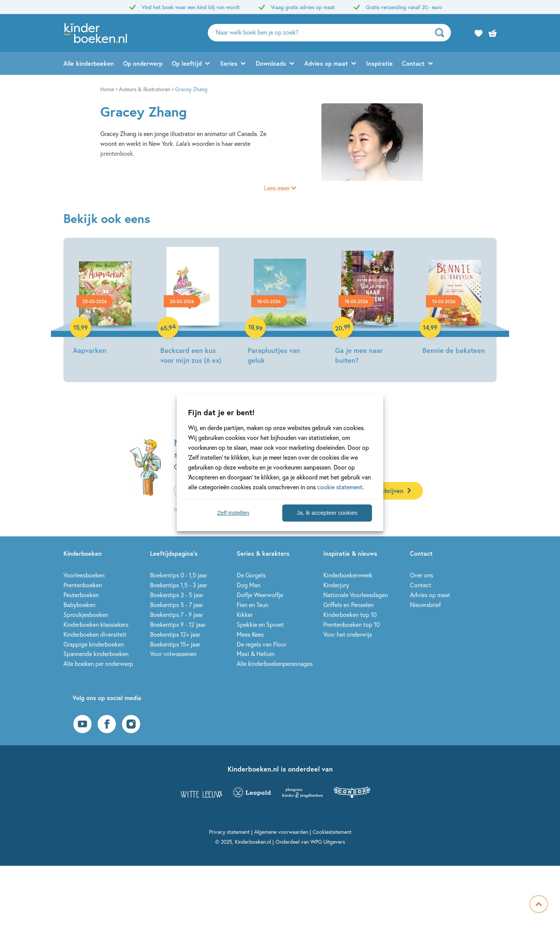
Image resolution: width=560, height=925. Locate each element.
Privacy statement (229, 832)
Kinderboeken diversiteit (95, 634)
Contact (413, 63)
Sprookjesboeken (86, 614)
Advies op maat (326, 63)
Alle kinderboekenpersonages (275, 663)
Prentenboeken (83, 585)
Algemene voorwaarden (281, 832)
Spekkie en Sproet (260, 624)
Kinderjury (336, 585)
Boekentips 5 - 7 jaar (176, 605)
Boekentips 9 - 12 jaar (178, 624)
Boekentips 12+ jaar (175, 634)
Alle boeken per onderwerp (98, 663)
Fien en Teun (252, 605)
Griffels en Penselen (348, 605)
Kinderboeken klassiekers (96, 624)
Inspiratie (380, 63)
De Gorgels (251, 575)
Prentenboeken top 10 (351, 624)
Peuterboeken (81, 595)
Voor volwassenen (173, 654)
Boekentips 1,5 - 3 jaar (179, 585)
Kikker (245, 614)
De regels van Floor (262, 644)
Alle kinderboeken (89, 63)
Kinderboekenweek (348, 575)
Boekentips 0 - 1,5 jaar (179, 575)
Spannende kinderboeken (96, 654)
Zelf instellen (233, 513)
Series (229, 63)
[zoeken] (442, 33)
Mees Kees (250, 634)
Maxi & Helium (255, 654)
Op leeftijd (187, 63)
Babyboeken (79, 605)
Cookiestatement (332, 832)
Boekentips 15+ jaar (175, 644)
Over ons (422, 575)
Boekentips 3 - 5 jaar (177, 595)
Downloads (271, 63)
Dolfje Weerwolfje (260, 595)
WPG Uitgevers (328, 842)
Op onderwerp (143, 63)
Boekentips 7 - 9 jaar (176, 614)
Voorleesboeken (84, 575)
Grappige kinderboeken (94, 644)
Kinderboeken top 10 (350, 614)
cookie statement (340, 487)
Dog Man (248, 585)
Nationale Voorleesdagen (356, 595)
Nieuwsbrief (425, 605)
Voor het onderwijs (348, 634)
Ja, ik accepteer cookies (327, 513)
